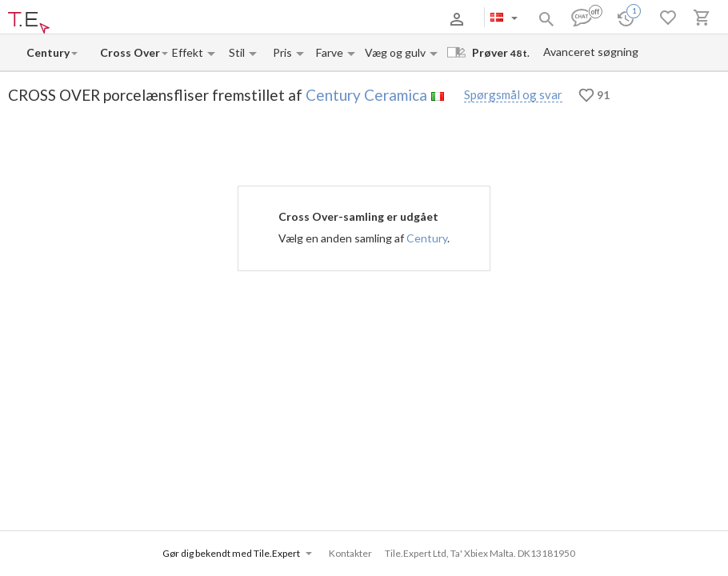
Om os (82, 19)
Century (427, 238)
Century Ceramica (366, 95)
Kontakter (218, 19)
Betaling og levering (147, 19)
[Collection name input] (130, 52)
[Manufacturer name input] (48, 52)
